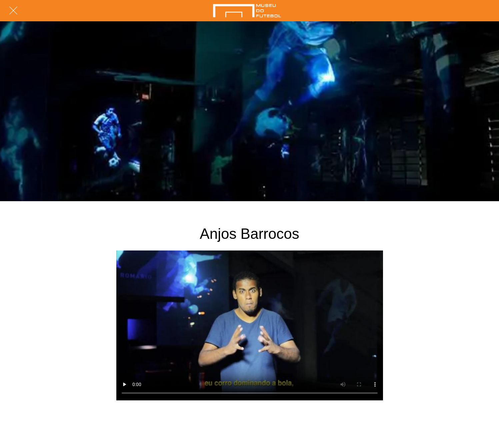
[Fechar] (13, 11)
